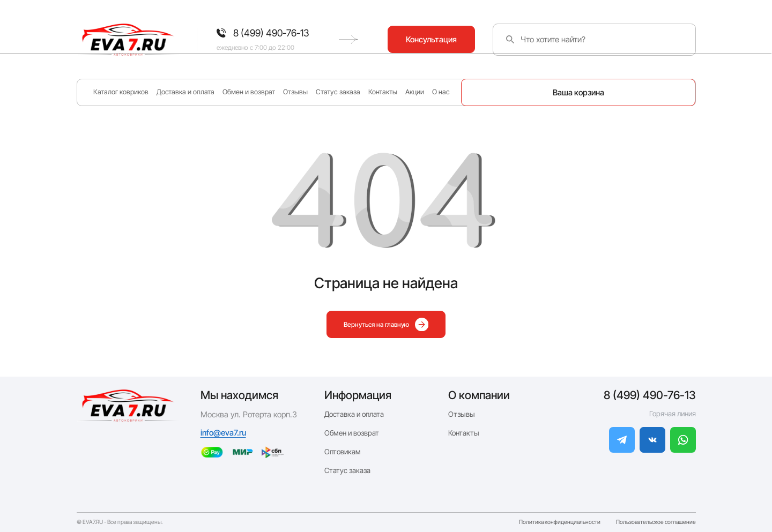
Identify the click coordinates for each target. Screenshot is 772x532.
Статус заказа (338, 92)
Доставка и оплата (185, 92)
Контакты (383, 92)
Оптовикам (343, 452)
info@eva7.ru (223, 433)
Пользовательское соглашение (656, 523)
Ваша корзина (578, 92)
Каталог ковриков (121, 92)
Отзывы (295, 92)
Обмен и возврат (249, 92)
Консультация (652, 39)
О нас (441, 92)
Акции (415, 92)
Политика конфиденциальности (560, 523)
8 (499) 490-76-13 (650, 395)
